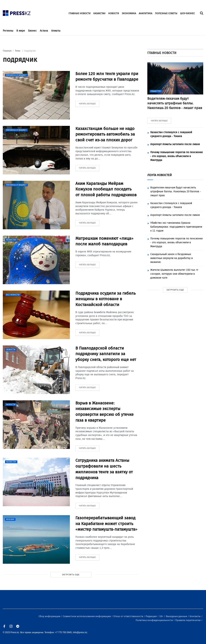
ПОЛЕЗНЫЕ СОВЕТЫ (166, 13)
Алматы (56, 31)
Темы (18, 51)
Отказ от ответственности (129, 616)
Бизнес (32, 31)
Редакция (151, 616)
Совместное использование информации (87, 616)
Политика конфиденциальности (154, 620)
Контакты (195, 616)
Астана (44, 31)
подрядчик (30, 51)
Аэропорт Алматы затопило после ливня (175, 144)
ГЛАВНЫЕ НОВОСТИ (80, 13)
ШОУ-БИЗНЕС (187, 13)
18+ (162, 616)
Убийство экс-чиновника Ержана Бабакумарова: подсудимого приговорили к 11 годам (176, 227)
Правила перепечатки (188, 620)
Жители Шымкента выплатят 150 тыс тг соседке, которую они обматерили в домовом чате (174, 274)
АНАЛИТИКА (145, 13)
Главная (7, 51)
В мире (21, 31)
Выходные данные (177, 616)
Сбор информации (50, 616)
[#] (17, 12)
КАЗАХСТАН (99, 13)
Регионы (8, 31)
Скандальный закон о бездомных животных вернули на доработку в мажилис (172, 258)
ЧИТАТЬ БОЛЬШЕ (159, 121)
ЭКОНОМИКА (129, 13)
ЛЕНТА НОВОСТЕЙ (160, 175)
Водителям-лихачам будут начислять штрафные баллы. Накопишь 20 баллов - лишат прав (176, 191)
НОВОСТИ (114, 13)
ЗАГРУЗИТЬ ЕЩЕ (71, 575)
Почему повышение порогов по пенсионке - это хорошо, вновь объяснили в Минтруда (177, 156)
